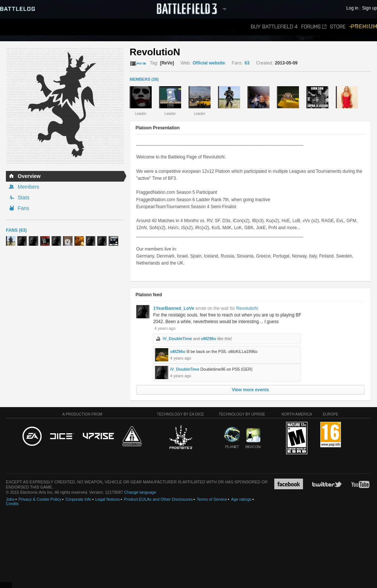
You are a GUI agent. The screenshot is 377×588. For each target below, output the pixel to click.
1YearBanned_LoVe (174, 308)
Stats (24, 197)
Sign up (369, 8)
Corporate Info (78, 499)
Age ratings (241, 499)
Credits (12, 504)
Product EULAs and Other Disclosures (158, 499)
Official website (209, 63)
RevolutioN (247, 308)
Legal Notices (108, 499)
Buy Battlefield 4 (274, 27)
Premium (363, 27)
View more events (250, 390)
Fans (23, 208)
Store (338, 27)
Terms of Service (212, 499)
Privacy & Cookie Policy (40, 499)
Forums (314, 27)
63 (247, 63)
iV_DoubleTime (177, 339)
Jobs (10, 499)
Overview (29, 176)
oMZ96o (209, 339)
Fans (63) (16, 230)
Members (28, 187)
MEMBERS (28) (144, 79)
